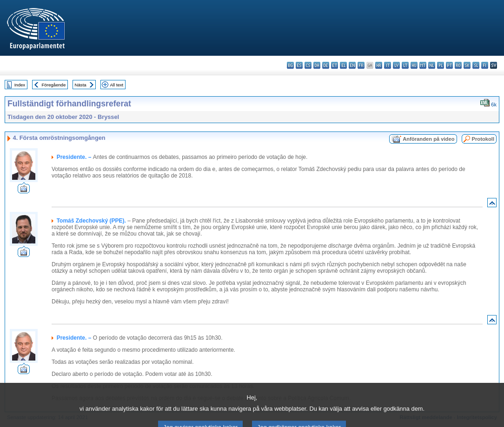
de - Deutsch (326, 65)
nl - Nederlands (432, 65)
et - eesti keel (335, 65)
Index (20, 85)
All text (116, 85)
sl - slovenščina (476, 65)
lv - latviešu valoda (396, 65)
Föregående (54, 85)
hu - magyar (414, 65)
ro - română (458, 65)
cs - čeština (308, 65)
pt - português (449, 65)
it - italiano (388, 65)
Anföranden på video (428, 139)
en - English (352, 65)
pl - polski (441, 65)
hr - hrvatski (379, 65)
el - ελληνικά (343, 65)
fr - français (361, 65)
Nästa (81, 85)
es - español (299, 65)
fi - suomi (485, 65)
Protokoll (483, 139)
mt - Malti (423, 65)
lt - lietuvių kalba (405, 65)
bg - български (290, 65)
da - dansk (317, 65)
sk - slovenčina (467, 65)
